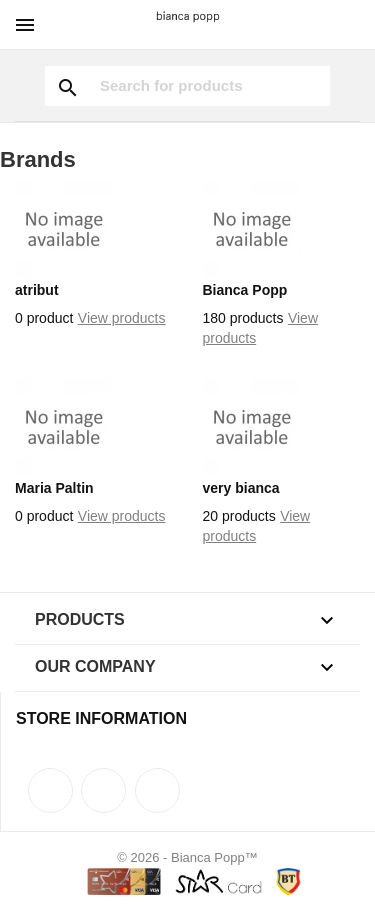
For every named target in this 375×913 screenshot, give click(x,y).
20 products (239, 516)
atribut (37, 290)
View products (122, 318)
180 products (243, 318)
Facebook (50, 790)
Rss (103, 790)
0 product (44, 318)
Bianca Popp (245, 290)
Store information (101, 718)
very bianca (241, 488)
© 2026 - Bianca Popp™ (187, 857)
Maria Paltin (54, 488)
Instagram (157, 790)
